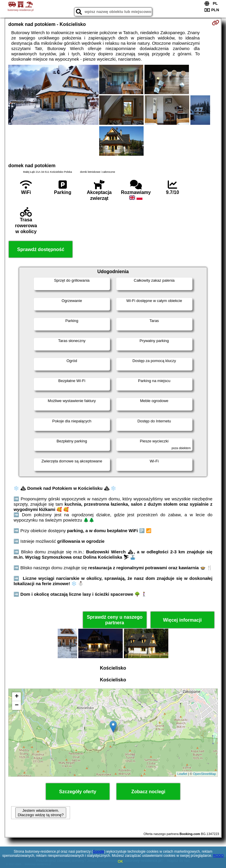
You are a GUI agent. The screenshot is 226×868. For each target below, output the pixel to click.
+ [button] (17, 697)
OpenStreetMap (205, 774)
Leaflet (182, 774)
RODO (218, 856)
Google (98, 852)
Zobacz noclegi (148, 792)
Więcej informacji (182, 620)
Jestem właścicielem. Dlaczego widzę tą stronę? (41, 813)
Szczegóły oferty (78, 792)
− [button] (17, 706)
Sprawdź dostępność (41, 249)
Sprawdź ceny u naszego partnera (115, 620)
